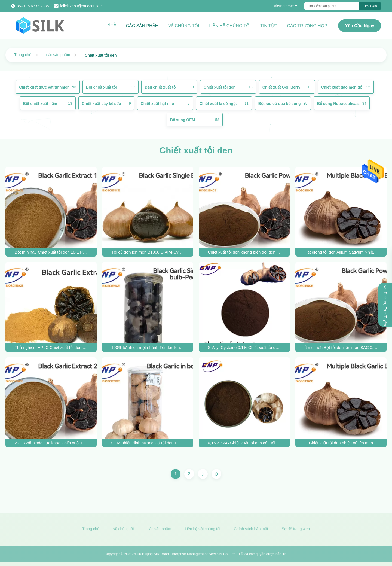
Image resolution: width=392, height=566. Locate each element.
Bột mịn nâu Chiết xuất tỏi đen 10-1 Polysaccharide (51, 252)
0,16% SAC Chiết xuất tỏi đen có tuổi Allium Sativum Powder (244, 443)
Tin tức (269, 26)
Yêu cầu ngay (360, 26)
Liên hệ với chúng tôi (203, 531)
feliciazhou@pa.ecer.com (81, 6)
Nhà (112, 25)
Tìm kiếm (370, 6)
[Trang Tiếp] (203, 474)
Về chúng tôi (184, 26)
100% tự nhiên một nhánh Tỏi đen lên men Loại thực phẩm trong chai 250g (148, 347)
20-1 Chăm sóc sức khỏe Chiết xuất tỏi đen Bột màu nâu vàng (51, 443)
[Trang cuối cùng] (216, 474)
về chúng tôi (124, 531)
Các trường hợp (307, 26)
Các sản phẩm (142, 26)
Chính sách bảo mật (251, 531)
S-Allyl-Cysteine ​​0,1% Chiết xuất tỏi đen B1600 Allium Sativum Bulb (244, 347)
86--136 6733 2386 (33, 6)
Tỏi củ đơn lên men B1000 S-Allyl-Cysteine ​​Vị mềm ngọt (148, 252)
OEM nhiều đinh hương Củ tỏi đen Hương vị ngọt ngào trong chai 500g (148, 443)
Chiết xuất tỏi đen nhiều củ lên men (341, 443)
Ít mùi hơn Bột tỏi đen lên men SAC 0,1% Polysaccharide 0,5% (341, 347)
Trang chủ (23, 55)
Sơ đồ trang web (296, 531)
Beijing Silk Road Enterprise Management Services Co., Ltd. (189, 556)
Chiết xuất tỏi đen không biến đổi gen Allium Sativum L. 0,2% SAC (244, 252)
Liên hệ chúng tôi (230, 26)
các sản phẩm (58, 55)
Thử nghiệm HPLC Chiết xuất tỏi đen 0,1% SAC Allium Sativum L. (51, 347)
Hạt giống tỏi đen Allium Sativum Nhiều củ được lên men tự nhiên (341, 252)
